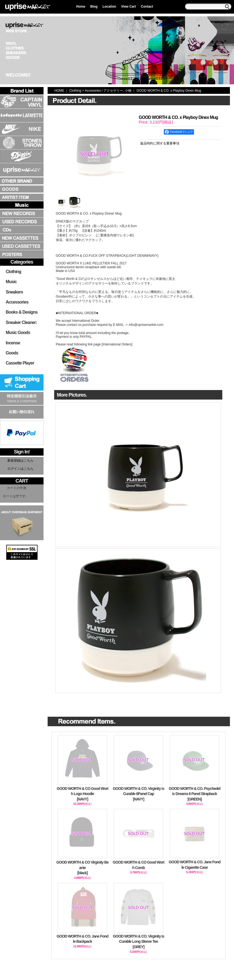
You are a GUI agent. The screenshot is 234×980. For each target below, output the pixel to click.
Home (81, 7)
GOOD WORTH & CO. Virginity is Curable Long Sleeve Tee (138, 942)
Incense (13, 343)
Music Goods (18, 333)
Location (109, 7)
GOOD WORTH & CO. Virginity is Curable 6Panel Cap (138, 794)
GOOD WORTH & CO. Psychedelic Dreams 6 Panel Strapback (195, 794)
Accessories (17, 302)
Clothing (13, 272)
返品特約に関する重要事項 (160, 143)
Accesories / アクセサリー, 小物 (108, 91)
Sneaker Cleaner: (21, 322)
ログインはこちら (20, 469)
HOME (59, 91)
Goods (12, 353)
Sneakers (14, 292)
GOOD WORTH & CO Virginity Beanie (82, 868)
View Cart (128, 7)
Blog (94, 7)
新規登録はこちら (20, 460)
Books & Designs (22, 312)
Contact (147, 7)
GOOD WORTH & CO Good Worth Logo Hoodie (82, 794)
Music (11, 282)
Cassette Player (20, 363)
